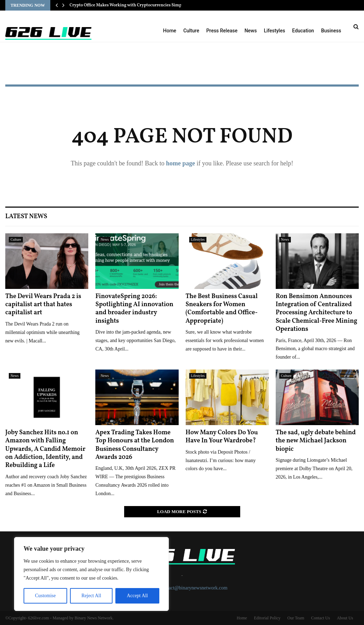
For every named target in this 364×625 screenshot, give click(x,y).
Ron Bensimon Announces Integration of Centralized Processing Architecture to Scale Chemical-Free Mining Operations (317, 313)
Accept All (137, 596)
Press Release (222, 31)
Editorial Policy (267, 618)
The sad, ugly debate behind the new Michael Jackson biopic (316, 441)
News (251, 31)
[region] (91, 574)
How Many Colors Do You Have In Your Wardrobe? (222, 437)
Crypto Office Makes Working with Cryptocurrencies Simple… (129, 5)
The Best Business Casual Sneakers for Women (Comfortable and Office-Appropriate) (222, 309)
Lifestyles (274, 31)
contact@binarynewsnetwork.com (194, 588)
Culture (191, 31)
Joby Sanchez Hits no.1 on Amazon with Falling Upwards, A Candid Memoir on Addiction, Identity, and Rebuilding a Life (45, 449)
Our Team (296, 618)
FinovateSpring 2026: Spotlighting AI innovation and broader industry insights (134, 309)
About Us (345, 618)
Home (170, 31)
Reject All (91, 596)
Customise (45, 596)
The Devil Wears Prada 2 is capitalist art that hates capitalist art (43, 305)
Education (303, 31)
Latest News (26, 217)
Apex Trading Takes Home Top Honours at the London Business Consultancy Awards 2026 (135, 445)
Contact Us (320, 618)
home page (181, 163)
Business (331, 31)
